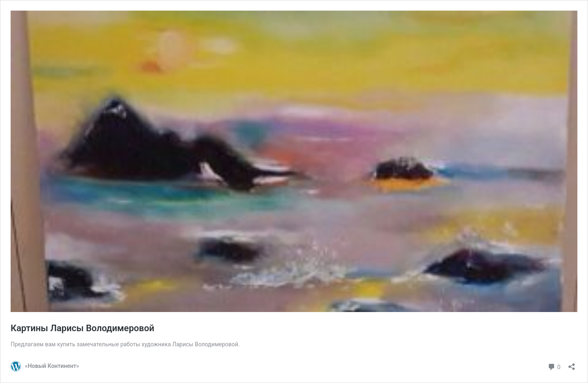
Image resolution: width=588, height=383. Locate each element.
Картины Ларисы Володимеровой (82, 328)
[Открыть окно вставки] (572, 364)
